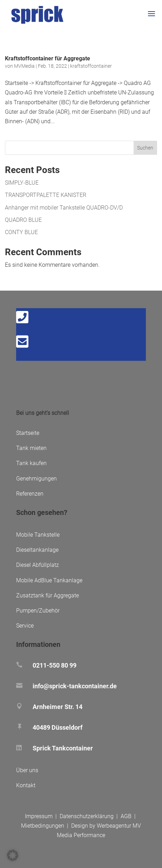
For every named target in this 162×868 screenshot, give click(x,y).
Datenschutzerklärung (87, 816)
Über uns (27, 770)
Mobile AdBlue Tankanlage (49, 580)
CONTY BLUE (21, 232)
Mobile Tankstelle (38, 535)
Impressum (39, 816)
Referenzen (30, 494)
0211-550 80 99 (55, 665)
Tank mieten (31, 448)
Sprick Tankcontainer (63, 748)
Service (25, 626)
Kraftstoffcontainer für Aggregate (48, 58)
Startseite (28, 433)
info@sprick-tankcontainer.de (75, 686)
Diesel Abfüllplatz (38, 565)
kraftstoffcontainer (91, 66)
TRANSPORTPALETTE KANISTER (46, 195)
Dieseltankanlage (37, 550)
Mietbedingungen (43, 826)
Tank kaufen (31, 463)
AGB (126, 816)
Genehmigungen (36, 479)
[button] (13, 855)
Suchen (145, 148)
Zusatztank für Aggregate (48, 595)
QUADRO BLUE (23, 220)
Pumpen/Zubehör (38, 611)
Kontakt (26, 785)
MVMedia (24, 66)
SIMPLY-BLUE (22, 183)
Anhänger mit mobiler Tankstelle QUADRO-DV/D (64, 208)
